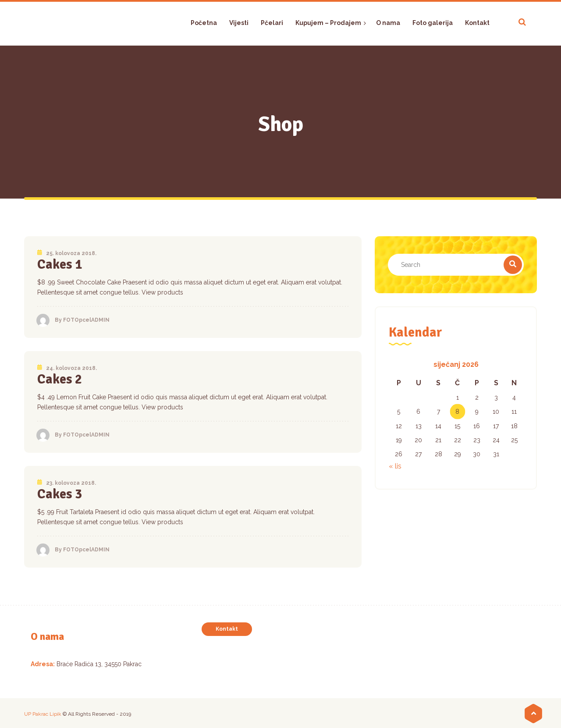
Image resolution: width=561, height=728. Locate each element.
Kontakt (227, 629)
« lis (395, 466)
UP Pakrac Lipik (43, 714)
